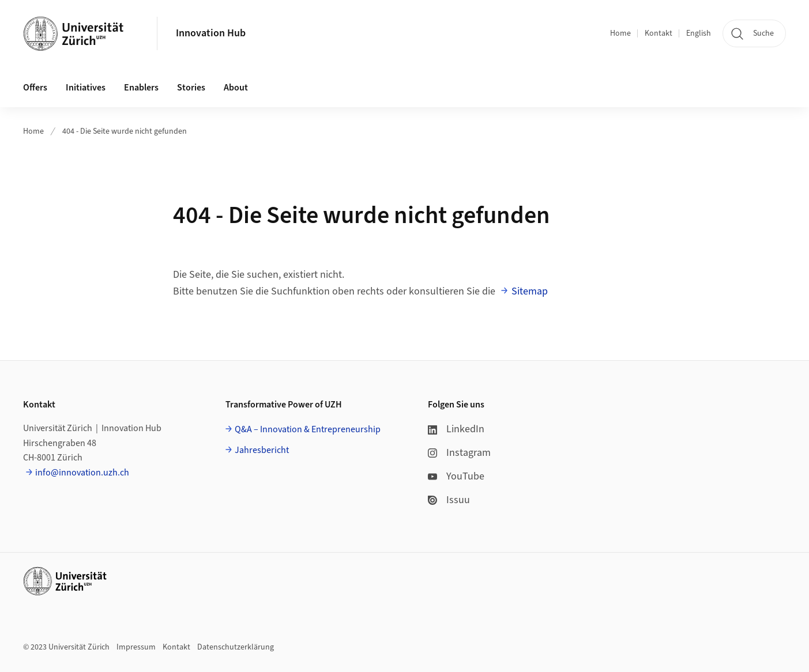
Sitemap (530, 291)
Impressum (136, 647)
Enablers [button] (141, 88)
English (699, 33)
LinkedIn (456, 429)
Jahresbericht (262, 450)
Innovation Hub (211, 33)
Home (620, 33)
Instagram (459, 453)
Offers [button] (35, 88)
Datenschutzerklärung (236, 647)
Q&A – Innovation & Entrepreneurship (308, 429)
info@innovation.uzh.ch (82, 473)
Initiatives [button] (86, 88)
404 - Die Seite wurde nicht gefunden (125, 131)
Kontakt (659, 33)
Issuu (449, 500)
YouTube (456, 476)
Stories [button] (191, 88)
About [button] (236, 88)
